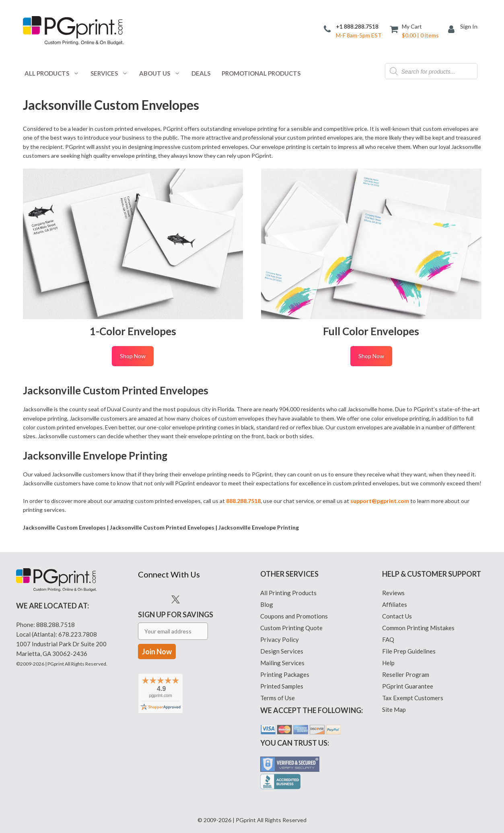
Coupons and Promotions (294, 616)
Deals (201, 73)
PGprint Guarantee (408, 686)
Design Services (282, 651)
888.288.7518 (56, 625)
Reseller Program (406, 674)
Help (388, 663)
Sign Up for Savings (176, 633)
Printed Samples (282, 686)
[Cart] (415, 30)
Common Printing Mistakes (418, 628)
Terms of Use (278, 698)
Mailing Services (282, 663)
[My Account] (454, 30)
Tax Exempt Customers (413, 698)
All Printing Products (288, 593)
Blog (267, 604)
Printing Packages (285, 674)
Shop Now (133, 356)
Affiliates (395, 604)
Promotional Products (261, 73)
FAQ (388, 639)
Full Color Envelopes (371, 331)
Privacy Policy (280, 639)
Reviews (393, 593)
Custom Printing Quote (291, 628)
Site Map (394, 709)
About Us (163, 73)
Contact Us (397, 616)
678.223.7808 (78, 634)
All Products (55, 73)
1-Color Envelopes (133, 331)
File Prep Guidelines (409, 651)
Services (112, 73)
